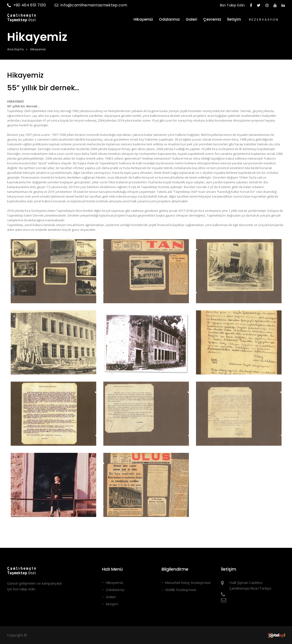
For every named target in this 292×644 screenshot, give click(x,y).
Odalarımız (169, 19)
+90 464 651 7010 (27, 5)
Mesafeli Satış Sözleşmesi (188, 583)
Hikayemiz (143, 19)
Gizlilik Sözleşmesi (181, 590)
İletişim (234, 19)
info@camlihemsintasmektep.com (91, 5)
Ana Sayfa (15, 49)
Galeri (191, 19)
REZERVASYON (264, 20)
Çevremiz (212, 19)
